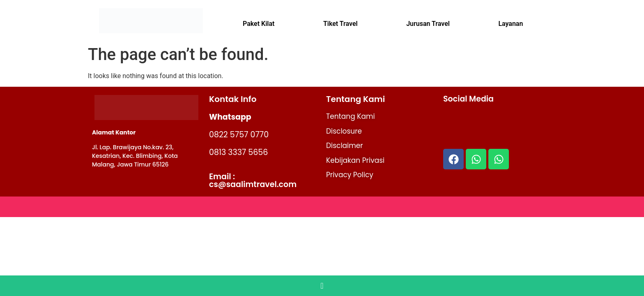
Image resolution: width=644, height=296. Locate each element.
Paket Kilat (259, 24)
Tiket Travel (340, 24)
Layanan (511, 24)
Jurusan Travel (428, 24)
